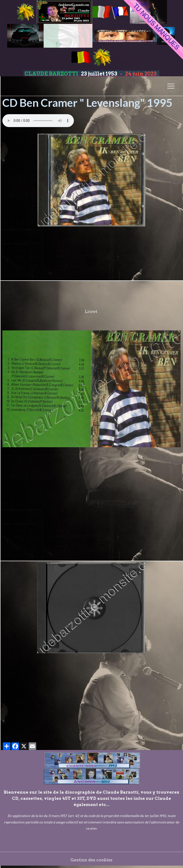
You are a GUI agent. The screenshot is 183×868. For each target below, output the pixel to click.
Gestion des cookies (91, 860)
